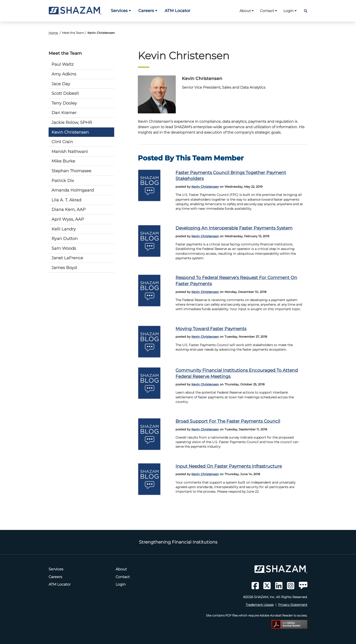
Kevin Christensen (70, 132)
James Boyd (64, 268)
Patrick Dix (63, 181)
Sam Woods (64, 248)
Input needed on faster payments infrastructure (229, 466)
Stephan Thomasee (71, 171)
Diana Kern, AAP (69, 209)
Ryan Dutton (65, 238)
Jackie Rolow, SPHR (72, 122)
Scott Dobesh (65, 93)
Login (290, 11)
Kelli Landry (64, 229)
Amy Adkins (64, 74)
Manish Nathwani (70, 151)
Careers (148, 11)
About (247, 11)
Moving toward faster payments (211, 329)
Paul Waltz (63, 64)
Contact (268, 11)
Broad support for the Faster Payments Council (228, 421)
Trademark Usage (260, 605)
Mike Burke (63, 161)
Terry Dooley (64, 103)
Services (121, 11)
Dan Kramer (64, 113)
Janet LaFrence (67, 258)
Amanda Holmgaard (73, 190)
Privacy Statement (293, 605)
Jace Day (61, 84)
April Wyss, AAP (68, 219)
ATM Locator (177, 11)
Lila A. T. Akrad (66, 200)
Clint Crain (62, 142)
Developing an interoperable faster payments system (234, 228)
